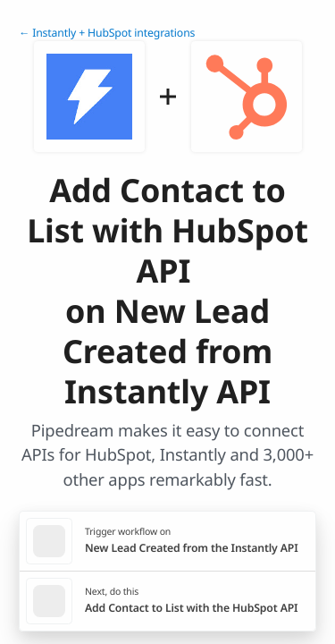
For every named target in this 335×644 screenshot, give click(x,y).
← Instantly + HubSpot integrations (107, 33)
